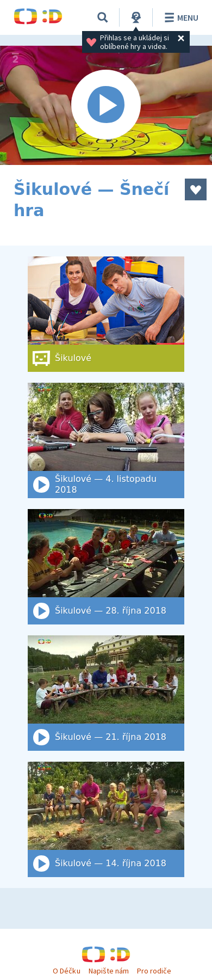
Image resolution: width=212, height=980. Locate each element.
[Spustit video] (106, 105)
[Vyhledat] (103, 17)
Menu (180, 17)
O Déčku (66, 971)
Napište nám (109, 971)
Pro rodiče (154, 971)
